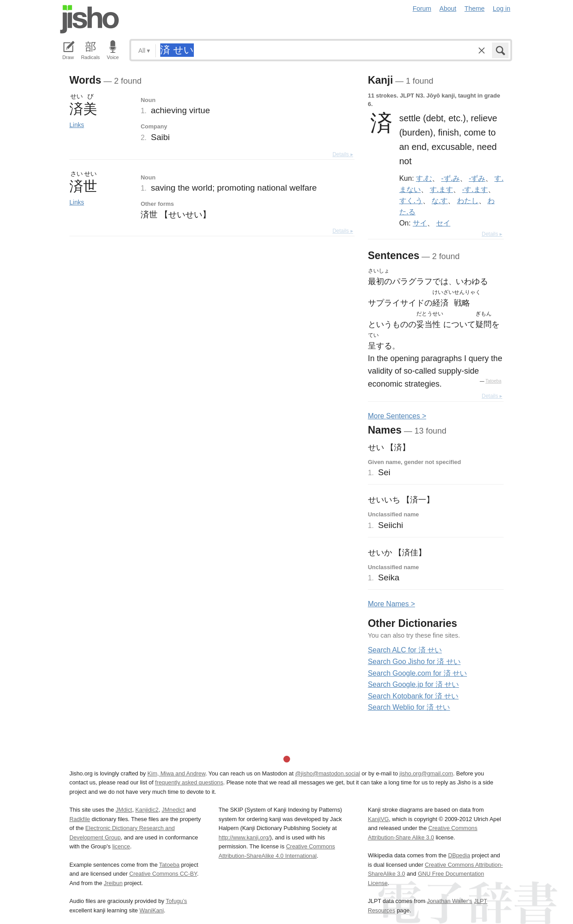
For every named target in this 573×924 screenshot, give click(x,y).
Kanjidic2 (147, 810)
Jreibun (113, 883)
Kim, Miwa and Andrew (176, 773)
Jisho (90, 19)
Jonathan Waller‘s (450, 901)
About (448, 9)
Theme (475, 9)
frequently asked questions (189, 782)
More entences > (397, 416)
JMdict (124, 810)
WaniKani (152, 910)
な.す (440, 200)
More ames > (391, 604)
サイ (420, 223)
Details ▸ (343, 154)
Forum (422, 9)
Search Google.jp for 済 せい (414, 684)
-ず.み (451, 178)
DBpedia (459, 855)
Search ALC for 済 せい (405, 650)
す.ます (441, 189)
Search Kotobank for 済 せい (413, 696)
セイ (443, 223)
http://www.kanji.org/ (244, 837)
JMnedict (173, 810)
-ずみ (477, 178)
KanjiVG (378, 819)
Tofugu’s (176, 901)
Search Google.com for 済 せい (417, 673)
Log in (502, 9)
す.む (424, 178)
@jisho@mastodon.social (327, 773)
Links (77, 125)
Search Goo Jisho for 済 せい (414, 662)
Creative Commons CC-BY (163, 874)
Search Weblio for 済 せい (409, 707)
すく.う (411, 200)
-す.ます (475, 189)
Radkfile (80, 819)
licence (121, 846)
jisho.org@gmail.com (426, 773)
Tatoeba (493, 381)
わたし (468, 200)
